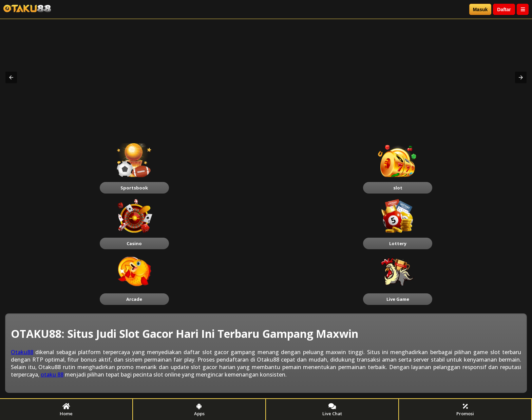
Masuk (480, 10)
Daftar (504, 10)
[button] (11, 77)
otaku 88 (52, 375)
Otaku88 (22, 352)
